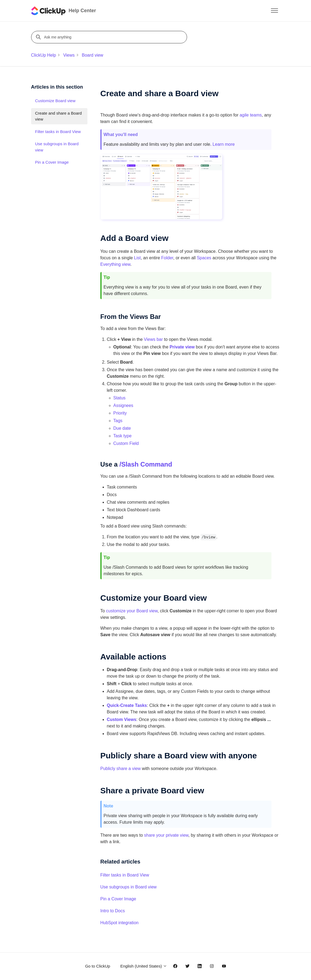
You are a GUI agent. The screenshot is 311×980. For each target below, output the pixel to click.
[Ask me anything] (110, 37)
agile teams (251, 115)
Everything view (115, 264)
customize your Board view (132, 611)
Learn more (224, 144)
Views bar (153, 339)
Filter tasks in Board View (125, 875)
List (137, 258)
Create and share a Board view (59, 116)
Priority (120, 413)
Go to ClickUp (98, 966)
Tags (118, 421)
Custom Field (126, 443)
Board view (92, 55)
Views (69, 55)
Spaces (204, 258)
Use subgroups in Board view (129, 887)
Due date (122, 428)
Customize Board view (55, 101)
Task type (123, 436)
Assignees (123, 405)
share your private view (166, 835)
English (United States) (144, 966)
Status (120, 398)
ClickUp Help (44, 55)
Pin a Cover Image (118, 899)
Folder (167, 258)
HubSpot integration (120, 923)
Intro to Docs (113, 911)
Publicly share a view (121, 769)
